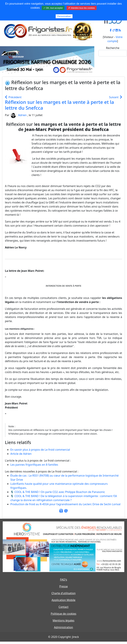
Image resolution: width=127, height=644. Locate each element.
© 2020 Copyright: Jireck (63, 637)
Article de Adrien (21, 454)
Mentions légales (63, 620)
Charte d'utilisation (63, 593)
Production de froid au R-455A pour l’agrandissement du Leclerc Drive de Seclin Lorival (65, 504)
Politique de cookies (63, 614)
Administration (63, 627)
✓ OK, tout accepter (53, 8)
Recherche (113, 48)
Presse (63, 586)
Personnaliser (64, 16)
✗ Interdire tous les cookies (82, 8)
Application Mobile (63, 600)
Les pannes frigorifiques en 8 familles (34, 465)
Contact (63, 607)
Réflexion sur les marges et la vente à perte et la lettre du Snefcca (59, 105)
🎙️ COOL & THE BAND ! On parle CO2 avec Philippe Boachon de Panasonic (58, 492)
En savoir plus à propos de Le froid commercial (40, 450)
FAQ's (63, 580)
